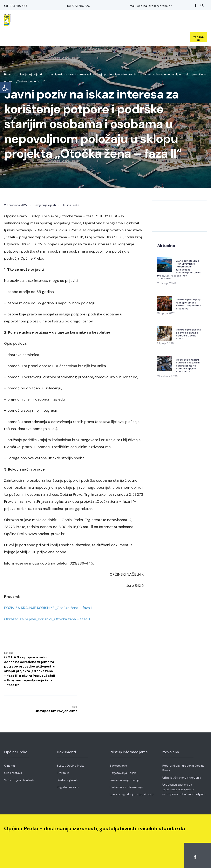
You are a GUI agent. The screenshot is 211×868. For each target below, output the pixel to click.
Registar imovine (68, 765)
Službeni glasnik (67, 758)
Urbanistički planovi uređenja (182, 755)
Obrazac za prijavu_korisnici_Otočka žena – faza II (47, 618)
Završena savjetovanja (125, 758)
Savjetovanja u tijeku (124, 751)
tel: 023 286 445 (16, 6)
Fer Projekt (143, 859)
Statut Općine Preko (71, 743)
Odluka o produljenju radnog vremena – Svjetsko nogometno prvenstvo (189, 304)
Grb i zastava (13, 751)
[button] (5, 88)
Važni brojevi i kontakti (19, 758)
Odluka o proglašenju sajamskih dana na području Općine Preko (189, 334)
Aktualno (166, 245)
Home (8, 74)
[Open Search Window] (201, 5)
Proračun (63, 751)
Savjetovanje (118, 743)
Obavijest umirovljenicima (122, 655)
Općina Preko (70, 204)
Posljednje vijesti (31, 74)
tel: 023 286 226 (78, 6)
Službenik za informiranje (126, 765)
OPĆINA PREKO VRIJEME (179, 215)
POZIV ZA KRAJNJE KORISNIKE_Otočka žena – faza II (48, 607)
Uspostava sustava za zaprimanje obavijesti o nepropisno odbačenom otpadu (184, 767)
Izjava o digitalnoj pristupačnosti (132, 772)
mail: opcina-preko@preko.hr (151, 6)
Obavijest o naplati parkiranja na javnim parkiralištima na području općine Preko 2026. (188, 365)
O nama (9, 743)
